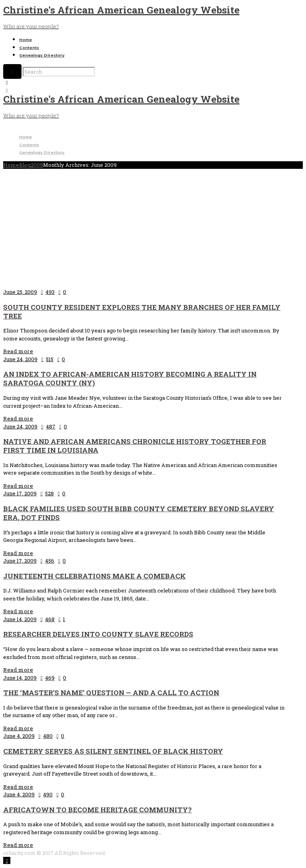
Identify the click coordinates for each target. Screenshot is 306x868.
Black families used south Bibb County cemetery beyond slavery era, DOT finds (139, 513)
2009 (37, 165)
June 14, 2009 (20, 619)
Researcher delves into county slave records (98, 634)
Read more (18, 351)
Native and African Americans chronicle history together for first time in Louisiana (135, 446)
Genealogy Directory (42, 55)
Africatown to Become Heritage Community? (97, 810)
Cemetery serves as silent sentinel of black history (113, 751)
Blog (25, 165)
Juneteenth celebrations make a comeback (94, 576)
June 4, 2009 (19, 736)
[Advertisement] (153, 229)
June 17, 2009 (20, 493)
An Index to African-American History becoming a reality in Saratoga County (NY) (130, 378)
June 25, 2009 (20, 292)
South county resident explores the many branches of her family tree (142, 312)
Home (25, 40)
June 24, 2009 (20, 359)
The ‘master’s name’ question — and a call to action (111, 693)
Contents (29, 48)
